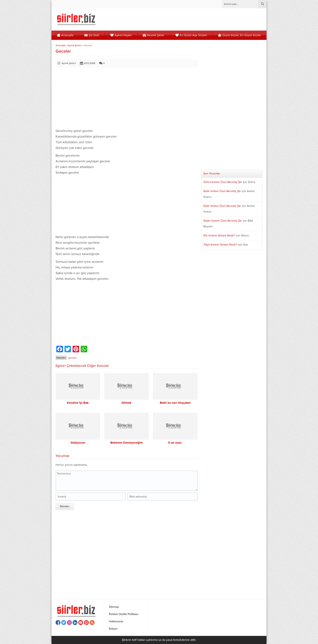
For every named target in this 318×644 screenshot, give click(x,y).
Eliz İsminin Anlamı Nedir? (219, 235)
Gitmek (126, 403)
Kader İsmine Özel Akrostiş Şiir (223, 221)
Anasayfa (60, 45)
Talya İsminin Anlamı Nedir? (220, 245)
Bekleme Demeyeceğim (127, 443)
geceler (73, 358)
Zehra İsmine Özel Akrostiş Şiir (223, 182)
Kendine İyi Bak (78, 403)
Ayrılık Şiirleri (75, 45)
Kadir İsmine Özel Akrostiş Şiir (222, 191)
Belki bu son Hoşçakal (175, 403)
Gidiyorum (78, 443)
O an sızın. (175, 443)
